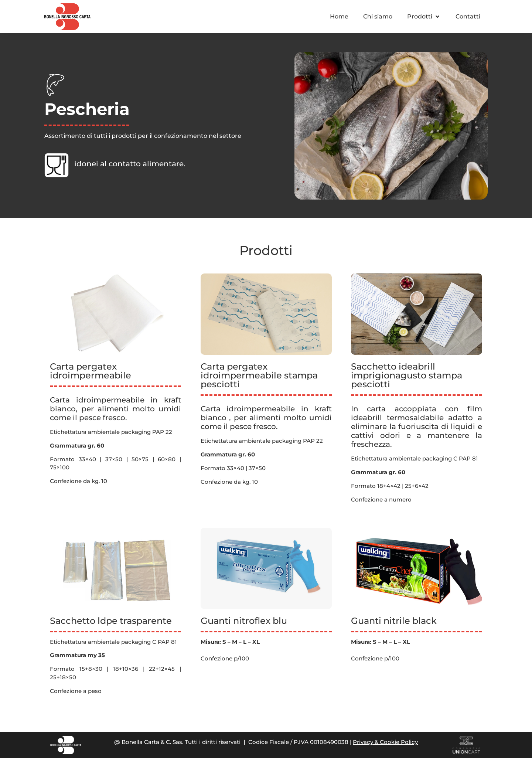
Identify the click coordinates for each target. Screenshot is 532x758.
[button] (424, 17)
